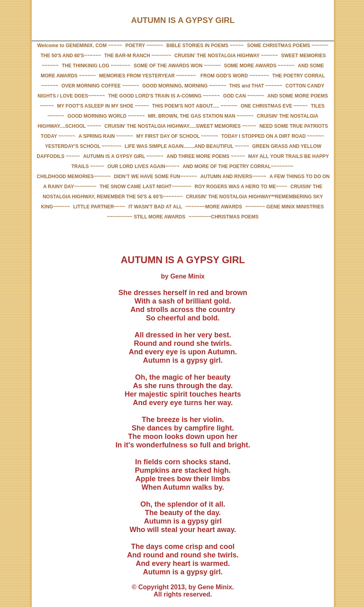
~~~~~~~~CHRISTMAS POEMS (223, 217)
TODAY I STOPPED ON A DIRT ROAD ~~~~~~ (273, 136)
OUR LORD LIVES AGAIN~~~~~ (144, 166)
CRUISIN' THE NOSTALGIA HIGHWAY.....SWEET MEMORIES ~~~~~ (180, 126)
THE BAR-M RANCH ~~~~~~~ (138, 56)
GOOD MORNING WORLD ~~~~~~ (106, 116)
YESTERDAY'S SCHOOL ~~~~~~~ (83, 146)
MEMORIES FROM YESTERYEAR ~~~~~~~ (147, 76)
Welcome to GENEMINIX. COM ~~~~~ (80, 46)
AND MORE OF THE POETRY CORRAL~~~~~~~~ (238, 166)
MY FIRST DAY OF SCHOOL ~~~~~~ (177, 136)
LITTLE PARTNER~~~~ (99, 207)
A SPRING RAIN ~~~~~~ (106, 136)
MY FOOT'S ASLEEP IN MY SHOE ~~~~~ (103, 106)
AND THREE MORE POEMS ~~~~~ (206, 156)
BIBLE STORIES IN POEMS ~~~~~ (205, 46)
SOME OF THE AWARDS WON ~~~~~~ (177, 66)
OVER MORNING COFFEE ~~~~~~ (100, 86)
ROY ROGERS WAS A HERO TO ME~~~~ (241, 187)
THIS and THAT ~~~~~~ (256, 86)
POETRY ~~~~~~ (144, 46)
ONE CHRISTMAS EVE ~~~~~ (274, 106)
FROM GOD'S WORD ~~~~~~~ (234, 76)
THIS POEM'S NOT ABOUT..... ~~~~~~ (195, 106)
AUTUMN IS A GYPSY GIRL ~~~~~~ (123, 156)
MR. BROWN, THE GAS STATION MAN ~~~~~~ (201, 116)
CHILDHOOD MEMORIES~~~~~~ (73, 177)
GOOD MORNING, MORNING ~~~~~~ (184, 86)
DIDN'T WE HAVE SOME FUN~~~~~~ (156, 177)
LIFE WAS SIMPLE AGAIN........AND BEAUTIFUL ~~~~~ (187, 146)
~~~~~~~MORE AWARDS (214, 207)
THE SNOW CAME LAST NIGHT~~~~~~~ (146, 187)
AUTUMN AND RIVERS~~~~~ (233, 177)
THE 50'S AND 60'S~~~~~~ (71, 56)
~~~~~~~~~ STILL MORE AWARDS (146, 217)
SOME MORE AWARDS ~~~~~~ (259, 66)
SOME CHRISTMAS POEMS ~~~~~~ (288, 46)
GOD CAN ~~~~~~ (244, 96)
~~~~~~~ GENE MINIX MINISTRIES (284, 207)
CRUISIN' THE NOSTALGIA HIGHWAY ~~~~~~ (226, 56)
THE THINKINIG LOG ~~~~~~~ (96, 66)
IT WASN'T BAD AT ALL (155, 207)
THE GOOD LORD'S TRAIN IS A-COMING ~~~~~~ (164, 96)
